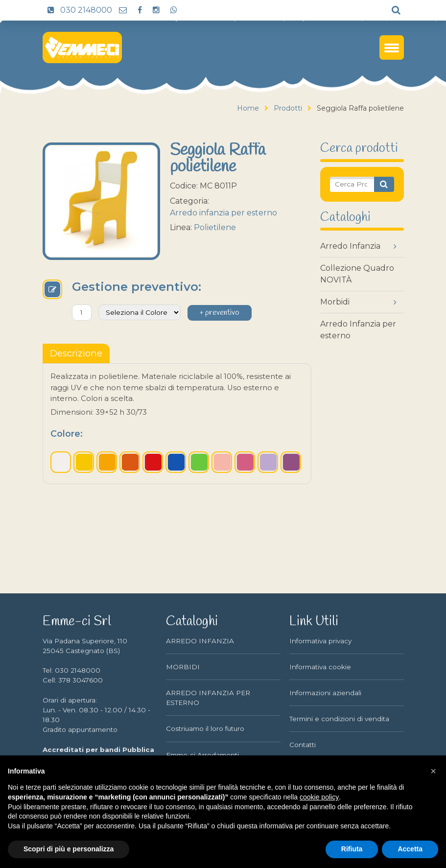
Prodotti (288, 108)
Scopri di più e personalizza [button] (69, 849)
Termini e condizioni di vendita (339, 719)
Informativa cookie (320, 667)
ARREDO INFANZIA (200, 641)
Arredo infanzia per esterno (223, 213)
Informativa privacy (320, 641)
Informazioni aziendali (325, 693)
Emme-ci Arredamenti (202, 755)
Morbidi (335, 302)
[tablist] (76, 353)
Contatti (303, 745)
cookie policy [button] (319, 797)
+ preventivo (220, 313)
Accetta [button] (410, 849)
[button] (433, 771)
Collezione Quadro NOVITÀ (357, 274)
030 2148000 (77, 10)
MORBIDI (183, 667)
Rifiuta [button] (352, 849)
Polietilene (215, 227)
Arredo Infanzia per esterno (358, 330)
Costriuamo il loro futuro (205, 728)
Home (248, 108)
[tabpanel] (177, 423)
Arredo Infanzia (350, 246)
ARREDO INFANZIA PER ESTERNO (208, 698)
